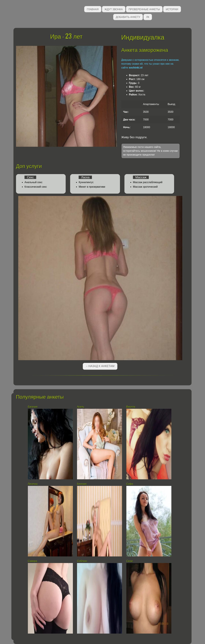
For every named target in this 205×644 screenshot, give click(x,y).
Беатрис (82, 484)
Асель (81, 407)
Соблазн (82, 561)
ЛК (148, 17)
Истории (172, 9)
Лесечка (33, 484)
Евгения (33, 407)
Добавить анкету (128, 17)
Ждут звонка (114, 9)
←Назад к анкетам (100, 366)
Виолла (131, 407)
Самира (33, 561)
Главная (93, 9)
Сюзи (130, 561)
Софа (130, 484)
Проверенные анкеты (144, 9)
